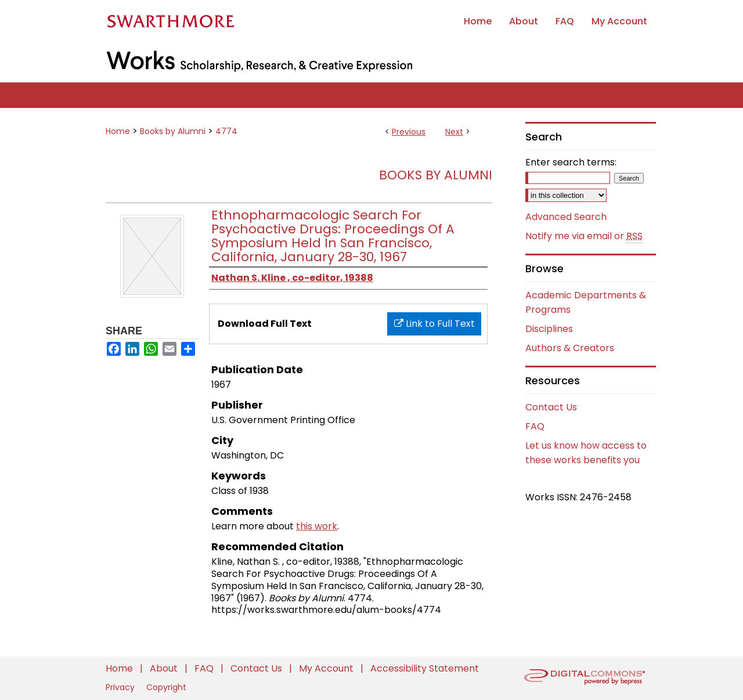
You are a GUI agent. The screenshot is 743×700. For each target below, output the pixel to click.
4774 (226, 131)
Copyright (166, 687)
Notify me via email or (584, 236)
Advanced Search (566, 217)
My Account (327, 668)
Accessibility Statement (425, 668)
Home (118, 131)
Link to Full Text (434, 324)
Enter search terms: (571, 162)
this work (317, 526)
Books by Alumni (173, 131)
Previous (409, 132)
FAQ (535, 426)
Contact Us (551, 407)
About (165, 668)
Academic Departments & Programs (586, 302)
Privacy (121, 687)
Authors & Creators (570, 348)
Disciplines (549, 329)
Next (454, 132)
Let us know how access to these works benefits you (586, 453)
